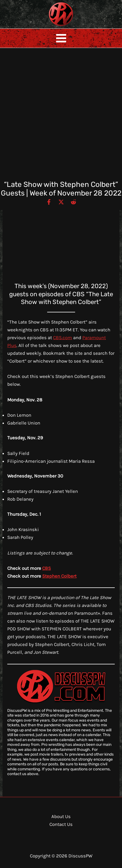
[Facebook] (49, 202)
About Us (61, 816)
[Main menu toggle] (61, 38)
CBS (46, 568)
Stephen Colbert (59, 576)
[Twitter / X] (61, 202)
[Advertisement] (61, 116)
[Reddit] (73, 202)
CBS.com (63, 337)
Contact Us (61, 824)
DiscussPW (50, 26)
